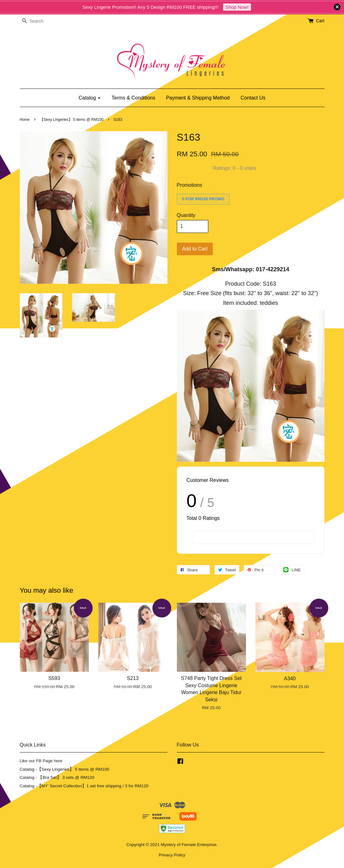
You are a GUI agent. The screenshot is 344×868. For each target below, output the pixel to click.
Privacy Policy (172, 855)
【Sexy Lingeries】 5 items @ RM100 (72, 120)
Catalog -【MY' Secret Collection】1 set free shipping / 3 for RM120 (84, 786)
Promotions (190, 185)
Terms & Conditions (133, 98)
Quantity (186, 215)
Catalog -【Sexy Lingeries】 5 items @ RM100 (65, 769)
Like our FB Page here (41, 761)
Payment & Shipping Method (198, 98)
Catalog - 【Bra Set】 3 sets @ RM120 (57, 777)
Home (25, 120)
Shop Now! (237, 7)
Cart (320, 21)
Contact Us (253, 98)
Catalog (90, 98)
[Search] (39, 21)
